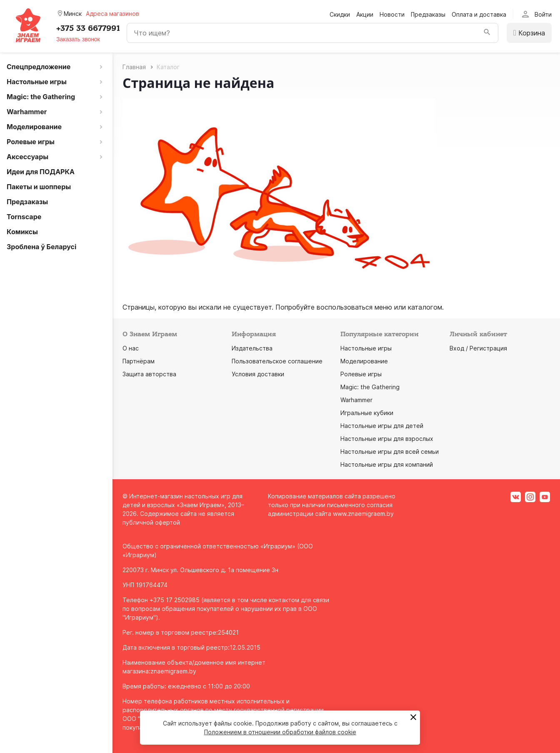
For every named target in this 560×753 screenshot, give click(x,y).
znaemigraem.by (173, 671)
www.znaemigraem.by (363, 514)
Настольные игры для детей (382, 426)
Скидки (340, 14)
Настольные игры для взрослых (387, 439)
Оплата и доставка (479, 14)
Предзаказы (428, 14)
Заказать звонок (78, 39)
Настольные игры (366, 348)
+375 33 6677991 (88, 28)
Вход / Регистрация (478, 348)
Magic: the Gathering (370, 387)
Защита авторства (149, 374)
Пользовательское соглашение (277, 361)
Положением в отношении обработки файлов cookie (280, 732)
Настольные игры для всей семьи (390, 452)
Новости (392, 14)
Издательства (252, 348)
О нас (131, 348)
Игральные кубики (367, 413)
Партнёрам (139, 361)
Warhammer (356, 400)
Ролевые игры (361, 374)
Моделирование (364, 361)
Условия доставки (258, 374)
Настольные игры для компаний (387, 464)
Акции (365, 14)
